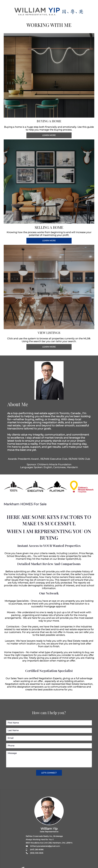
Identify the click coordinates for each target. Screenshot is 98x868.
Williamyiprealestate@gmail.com (45, 846)
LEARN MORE (49, 135)
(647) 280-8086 (37, 850)
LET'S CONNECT (49, 773)
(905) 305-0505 (37, 853)
